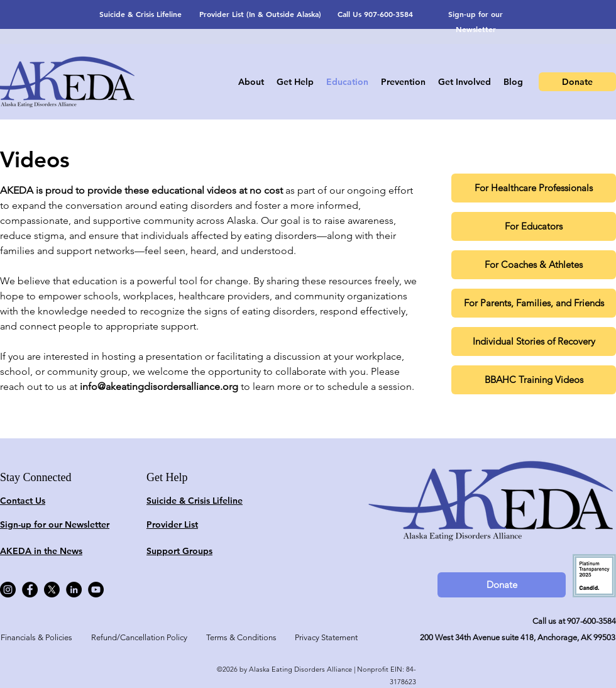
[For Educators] (534, 226)
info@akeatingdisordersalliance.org (159, 386)
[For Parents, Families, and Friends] (534, 303)
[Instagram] (8, 590)
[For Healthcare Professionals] (534, 188)
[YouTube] (96, 590)
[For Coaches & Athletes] (534, 265)
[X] (52, 590)
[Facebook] (30, 590)
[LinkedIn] (74, 590)
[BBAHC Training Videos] (534, 380)
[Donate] (577, 82)
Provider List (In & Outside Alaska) (260, 14)
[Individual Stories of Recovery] (534, 341)
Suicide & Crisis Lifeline (140, 14)
